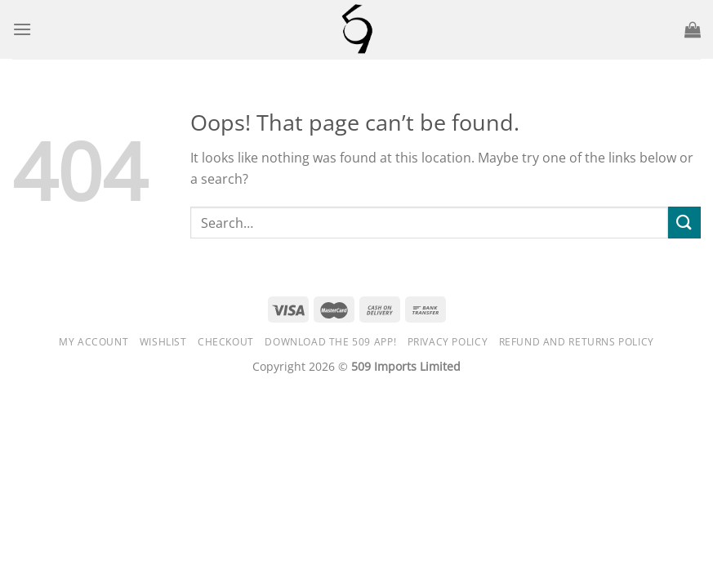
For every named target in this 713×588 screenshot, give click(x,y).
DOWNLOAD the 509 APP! (330, 342)
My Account (94, 342)
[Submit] (684, 223)
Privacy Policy (448, 342)
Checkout (226, 342)
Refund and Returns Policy (577, 342)
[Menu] (22, 29)
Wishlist (163, 342)
